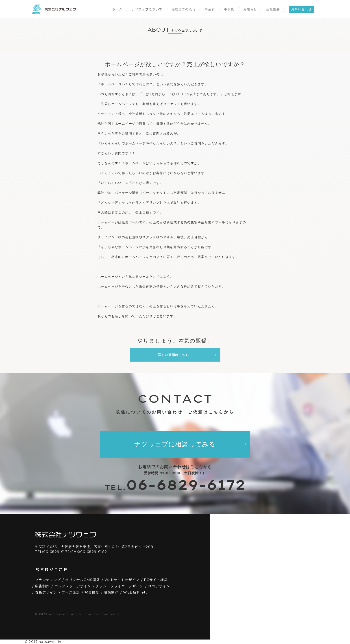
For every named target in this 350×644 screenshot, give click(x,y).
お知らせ (250, 9)
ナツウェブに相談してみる (175, 444)
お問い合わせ (301, 9)
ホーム (117, 9)
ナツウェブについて (147, 9)
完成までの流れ (184, 9)
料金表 (210, 9)
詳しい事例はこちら (187, 355)
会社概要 (273, 9)
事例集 (229, 9)
